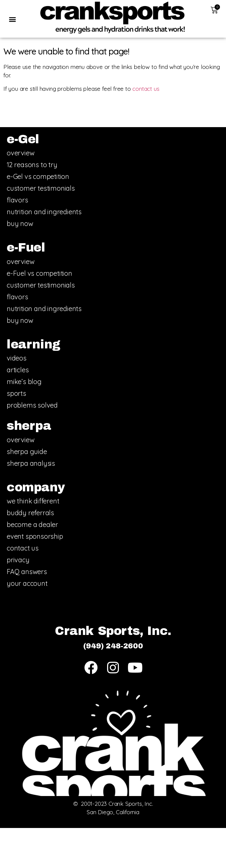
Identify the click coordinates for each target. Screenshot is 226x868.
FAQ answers (27, 572)
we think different (33, 501)
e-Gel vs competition (38, 176)
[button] (12, 19)
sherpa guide (27, 451)
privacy (18, 560)
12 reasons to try (32, 165)
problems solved (32, 405)
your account (27, 583)
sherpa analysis (31, 463)
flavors (17, 200)
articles (18, 370)
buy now (20, 223)
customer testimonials (41, 188)
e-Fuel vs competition (39, 273)
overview (20, 153)
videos (17, 358)
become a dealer (32, 524)
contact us (146, 89)
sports (16, 393)
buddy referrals (30, 513)
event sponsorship (35, 536)
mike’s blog (24, 382)
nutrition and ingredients (44, 212)
